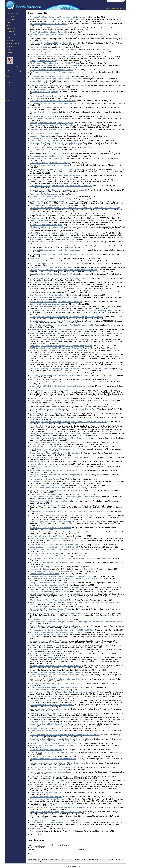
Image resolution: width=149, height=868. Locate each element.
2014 (8, 91)
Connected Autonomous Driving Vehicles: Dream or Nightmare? (53, 50)
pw (8, 104)
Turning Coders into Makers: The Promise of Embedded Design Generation (57, 57)
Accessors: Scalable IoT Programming (44, 92)
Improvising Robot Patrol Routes (42, 116)
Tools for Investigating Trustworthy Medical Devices (49, 770)
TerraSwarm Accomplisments (40, 150)
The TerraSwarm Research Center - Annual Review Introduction (53, 743)
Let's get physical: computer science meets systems (49, 635)
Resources (10, 46)
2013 (8, 94)
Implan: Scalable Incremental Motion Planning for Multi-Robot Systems (56, 175)
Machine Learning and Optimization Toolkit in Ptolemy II (50, 571)
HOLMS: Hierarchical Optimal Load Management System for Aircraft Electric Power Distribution (65, 735)
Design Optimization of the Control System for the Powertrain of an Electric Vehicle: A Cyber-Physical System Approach (74, 311)
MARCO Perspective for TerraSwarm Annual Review (49, 134)
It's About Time (35, 829)
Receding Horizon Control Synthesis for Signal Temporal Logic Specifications (58, 470)
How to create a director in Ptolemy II (43, 820)
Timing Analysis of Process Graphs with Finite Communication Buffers (55, 823)
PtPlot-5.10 (34, 398)
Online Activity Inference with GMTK (43, 494)
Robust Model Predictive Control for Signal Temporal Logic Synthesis (55, 401)
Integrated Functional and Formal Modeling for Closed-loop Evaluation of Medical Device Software (66, 578)
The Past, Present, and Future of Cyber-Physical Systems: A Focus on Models (58, 382)
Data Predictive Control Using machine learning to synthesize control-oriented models (61, 186)
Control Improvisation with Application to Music (47, 731)
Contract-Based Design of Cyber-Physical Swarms (48, 724)
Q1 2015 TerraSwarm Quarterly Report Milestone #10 (49, 390)
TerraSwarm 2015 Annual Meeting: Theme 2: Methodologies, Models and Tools (59, 250)
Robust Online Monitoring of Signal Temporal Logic (48, 291)
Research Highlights (13, 43)
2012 (8, 97)
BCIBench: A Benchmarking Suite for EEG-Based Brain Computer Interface (57, 654)
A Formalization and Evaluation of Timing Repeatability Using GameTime (56, 746)
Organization (11, 28)
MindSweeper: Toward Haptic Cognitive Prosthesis (48, 108)
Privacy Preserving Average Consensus (44, 567)
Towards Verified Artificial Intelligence (43, 32)
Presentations (11, 34)
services (9, 107)
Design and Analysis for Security (42, 722)
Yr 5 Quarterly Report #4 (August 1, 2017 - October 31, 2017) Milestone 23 (57, 28)
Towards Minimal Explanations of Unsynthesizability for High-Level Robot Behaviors (60, 776)
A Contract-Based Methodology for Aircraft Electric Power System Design (57, 666)
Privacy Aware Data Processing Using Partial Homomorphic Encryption (56, 143)
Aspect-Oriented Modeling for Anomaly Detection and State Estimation (56, 672)
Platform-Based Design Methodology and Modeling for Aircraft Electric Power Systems (61, 780)
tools (8, 113)
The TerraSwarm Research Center (42, 373)
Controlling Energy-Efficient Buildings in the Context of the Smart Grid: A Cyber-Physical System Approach (69, 511)
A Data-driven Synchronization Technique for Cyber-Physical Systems (55, 466)
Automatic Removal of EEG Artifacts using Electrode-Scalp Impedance (56, 626)
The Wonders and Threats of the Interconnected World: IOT (52, 63)
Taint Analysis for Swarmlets (40, 569)
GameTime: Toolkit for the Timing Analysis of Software (50, 592)
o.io (31, 670)
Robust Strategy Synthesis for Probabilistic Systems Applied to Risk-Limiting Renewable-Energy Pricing (68, 522)
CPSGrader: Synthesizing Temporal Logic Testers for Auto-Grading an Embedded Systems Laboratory (67, 532)
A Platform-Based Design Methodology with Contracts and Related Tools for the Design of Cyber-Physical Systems (72, 221)
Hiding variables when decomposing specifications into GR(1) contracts (56, 35)
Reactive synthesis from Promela (42, 464)
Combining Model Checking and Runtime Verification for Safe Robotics (56, 85)
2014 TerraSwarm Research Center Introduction (47, 488)
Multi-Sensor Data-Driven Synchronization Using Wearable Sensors (55, 297)
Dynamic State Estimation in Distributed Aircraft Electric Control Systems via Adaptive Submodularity (67, 713)
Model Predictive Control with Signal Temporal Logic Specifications (54, 701)
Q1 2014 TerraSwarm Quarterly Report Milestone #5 (49, 658)
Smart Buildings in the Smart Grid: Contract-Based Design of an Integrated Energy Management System (68, 422)
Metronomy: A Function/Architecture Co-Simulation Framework (53, 759)
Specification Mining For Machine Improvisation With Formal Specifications (57, 246)
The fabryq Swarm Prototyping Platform (44, 479)
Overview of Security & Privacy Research (45, 554)
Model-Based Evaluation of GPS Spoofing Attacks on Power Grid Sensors (57, 812)
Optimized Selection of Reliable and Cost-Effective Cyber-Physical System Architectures (62, 363)
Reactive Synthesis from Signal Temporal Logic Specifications (52, 405)
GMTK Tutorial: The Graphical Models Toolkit (46, 147)
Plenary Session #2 (37, 98)
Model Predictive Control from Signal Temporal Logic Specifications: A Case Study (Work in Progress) (67, 692)
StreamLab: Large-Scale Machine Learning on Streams (50, 501)
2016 (8, 85)
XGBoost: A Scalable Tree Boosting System (46, 225)
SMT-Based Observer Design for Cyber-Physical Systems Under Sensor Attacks (59, 180)
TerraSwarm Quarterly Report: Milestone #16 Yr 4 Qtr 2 (50, 163)
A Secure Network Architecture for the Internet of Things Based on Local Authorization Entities (64, 152)
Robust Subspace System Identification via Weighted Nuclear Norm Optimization (59, 587)
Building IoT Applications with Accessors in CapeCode (50, 165)
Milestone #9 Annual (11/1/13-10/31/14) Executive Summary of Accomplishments (59, 386)
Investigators (11, 16)
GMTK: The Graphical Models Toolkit (43, 380)
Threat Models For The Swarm (41, 194)
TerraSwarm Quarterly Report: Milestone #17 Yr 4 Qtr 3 (50, 156)
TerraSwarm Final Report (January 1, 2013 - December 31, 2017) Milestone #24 (59, 17)
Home (107, 8)
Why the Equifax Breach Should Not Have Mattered (49, 24)
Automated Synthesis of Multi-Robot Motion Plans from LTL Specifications (57, 438)
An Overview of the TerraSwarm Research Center (48, 197)
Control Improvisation (38, 218)
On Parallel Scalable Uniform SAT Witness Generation (50, 355)
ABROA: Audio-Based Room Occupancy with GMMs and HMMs (53, 119)
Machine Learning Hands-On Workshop (44, 574)
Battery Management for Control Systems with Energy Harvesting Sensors (57, 20)
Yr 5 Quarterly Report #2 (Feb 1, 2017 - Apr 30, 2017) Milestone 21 (54, 66)
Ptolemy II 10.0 (35, 426)
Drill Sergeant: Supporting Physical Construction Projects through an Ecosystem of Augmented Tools (67, 317)
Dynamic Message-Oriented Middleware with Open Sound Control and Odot (58, 287)
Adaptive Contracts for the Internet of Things (46, 159)
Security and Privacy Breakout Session (44, 282)
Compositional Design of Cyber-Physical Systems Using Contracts (54, 274)
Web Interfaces (35, 831)
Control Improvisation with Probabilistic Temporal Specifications (53, 201)
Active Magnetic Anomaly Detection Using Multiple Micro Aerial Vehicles (56, 237)
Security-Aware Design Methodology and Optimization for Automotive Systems (59, 306)
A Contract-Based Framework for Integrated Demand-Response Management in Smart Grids (64, 227)
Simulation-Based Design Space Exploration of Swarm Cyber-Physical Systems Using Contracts (65, 497)
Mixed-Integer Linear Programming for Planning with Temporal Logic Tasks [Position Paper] (63, 409)
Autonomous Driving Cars (39, 47)
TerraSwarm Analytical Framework (42, 619)
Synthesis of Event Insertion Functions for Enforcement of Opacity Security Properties (61, 558)
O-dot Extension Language (40, 607)
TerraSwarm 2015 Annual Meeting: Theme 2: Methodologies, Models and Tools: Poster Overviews (66, 254)
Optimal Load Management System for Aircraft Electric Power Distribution (57, 687)
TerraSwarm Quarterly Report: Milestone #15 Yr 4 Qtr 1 (50, 199)
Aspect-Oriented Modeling (39, 728)
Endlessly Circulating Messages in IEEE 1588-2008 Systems (52, 539)
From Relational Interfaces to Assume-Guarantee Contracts (52, 705)
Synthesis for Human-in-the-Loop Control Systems (48, 641)
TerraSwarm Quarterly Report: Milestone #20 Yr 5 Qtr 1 (50, 76)
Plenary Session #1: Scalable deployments (45, 96)
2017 (8, 82)
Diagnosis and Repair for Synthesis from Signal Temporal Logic (53, 125)
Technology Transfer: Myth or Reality (43, 61)
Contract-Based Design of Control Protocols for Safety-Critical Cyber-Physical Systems (62, 645)
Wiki (8, 55)
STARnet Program (13, 66)
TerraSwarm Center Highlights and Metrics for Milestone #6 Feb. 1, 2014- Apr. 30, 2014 (62, 630)
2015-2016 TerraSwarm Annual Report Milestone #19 (49, 90)
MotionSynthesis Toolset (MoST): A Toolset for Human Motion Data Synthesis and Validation (63, 594)
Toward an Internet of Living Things (43, 141)
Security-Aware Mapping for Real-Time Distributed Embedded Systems (56, 563)
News (9, 25)
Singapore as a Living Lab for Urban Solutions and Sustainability (53, 52)
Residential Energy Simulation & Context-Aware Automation (52, 752)
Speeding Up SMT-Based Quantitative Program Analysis (50, 609)
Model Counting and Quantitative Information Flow (48, 585)
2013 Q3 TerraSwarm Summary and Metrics (46, 785)
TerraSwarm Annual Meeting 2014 (42, 481)
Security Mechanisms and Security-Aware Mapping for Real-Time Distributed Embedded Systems (66, 325)
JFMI (32, 816)
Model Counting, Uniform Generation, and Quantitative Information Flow (56, 457)
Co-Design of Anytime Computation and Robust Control (50, 214)
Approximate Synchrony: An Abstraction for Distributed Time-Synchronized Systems (60, 576)
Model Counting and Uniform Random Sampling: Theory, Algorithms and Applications (61, 346)
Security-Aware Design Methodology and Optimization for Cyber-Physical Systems (60, 375)
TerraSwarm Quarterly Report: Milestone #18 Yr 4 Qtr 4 (50, 206)
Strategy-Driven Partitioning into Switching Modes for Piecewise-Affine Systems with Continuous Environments (70, 434)
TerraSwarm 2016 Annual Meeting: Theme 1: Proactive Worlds (53, 101)
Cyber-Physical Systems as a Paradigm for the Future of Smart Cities (55, 79)
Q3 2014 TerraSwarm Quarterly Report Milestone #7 (49, 600)
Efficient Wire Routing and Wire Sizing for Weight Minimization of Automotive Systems (61, 340)
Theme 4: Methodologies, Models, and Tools (46, 486)
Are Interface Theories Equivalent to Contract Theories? (50, 505)
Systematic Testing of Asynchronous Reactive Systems (50, 321)
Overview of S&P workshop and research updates (48, 304)
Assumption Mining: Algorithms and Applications (47, 536)
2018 (8, 79)
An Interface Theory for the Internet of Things (46, 258)
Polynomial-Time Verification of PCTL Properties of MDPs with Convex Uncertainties (61, 763)
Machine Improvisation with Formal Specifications (48, 709)
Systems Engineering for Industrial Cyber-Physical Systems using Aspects (57, 190)
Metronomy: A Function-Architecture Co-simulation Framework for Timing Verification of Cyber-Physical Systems (71, 516)
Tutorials (10, 52)
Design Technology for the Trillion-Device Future (47, 295)
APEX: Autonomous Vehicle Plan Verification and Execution (52, 413)
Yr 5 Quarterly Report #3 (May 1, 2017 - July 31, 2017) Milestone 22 (55, 43)
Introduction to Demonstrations (41, 136)
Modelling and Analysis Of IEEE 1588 (44, 756)
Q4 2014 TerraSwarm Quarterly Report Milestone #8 (49, 447)
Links (8, 22)
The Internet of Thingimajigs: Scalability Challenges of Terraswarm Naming (57, 490)
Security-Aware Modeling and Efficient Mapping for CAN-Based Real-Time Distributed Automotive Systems (69, 369)
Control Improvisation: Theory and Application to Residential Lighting (55, 453)
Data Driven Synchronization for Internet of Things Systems (52, 267)
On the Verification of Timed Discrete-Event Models (49, 799)
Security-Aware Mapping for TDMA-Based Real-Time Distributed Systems (57, 442)
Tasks (9, 49)
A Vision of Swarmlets (38, 462)
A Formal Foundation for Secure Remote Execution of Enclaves (53, 37)
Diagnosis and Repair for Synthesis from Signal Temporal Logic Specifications (58, 169)
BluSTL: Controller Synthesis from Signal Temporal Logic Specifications (56, 302)
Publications (121, 8)
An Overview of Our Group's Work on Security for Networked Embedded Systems (60, 549)
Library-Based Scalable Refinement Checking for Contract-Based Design (56, 649)
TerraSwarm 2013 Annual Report (42, 690)
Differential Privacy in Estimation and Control (46, 556)
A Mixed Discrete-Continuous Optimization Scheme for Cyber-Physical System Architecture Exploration (68, 233)
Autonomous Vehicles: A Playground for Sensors (48, 54)
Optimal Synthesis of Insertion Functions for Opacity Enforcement (54, 545)
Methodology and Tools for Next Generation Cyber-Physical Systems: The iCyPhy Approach (63, 270)
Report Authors (12, 40)
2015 (8, 88)
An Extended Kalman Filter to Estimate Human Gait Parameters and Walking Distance (61, 808)
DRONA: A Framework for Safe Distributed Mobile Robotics (52, 70)
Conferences (113, 8)
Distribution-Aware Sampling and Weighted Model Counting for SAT (54, 696)
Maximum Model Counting (39, 81)
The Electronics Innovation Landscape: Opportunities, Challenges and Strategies (59, 72)
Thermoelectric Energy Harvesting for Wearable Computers (52, 767)
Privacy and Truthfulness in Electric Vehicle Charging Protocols (53, 583)
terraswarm (10, 110)
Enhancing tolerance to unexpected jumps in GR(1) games (51, 123)
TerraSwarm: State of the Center (42, 138)
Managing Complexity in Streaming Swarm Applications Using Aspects (56, 263)
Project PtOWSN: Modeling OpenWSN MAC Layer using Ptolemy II (54, 449)
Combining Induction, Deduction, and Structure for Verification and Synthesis (58, 242)
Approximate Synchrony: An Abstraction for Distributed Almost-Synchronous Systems (61, 329)
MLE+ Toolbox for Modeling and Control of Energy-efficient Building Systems (58, 679)
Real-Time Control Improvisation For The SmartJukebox (50, 772)
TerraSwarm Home (13, 13)
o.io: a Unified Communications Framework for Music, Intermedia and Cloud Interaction (62, 613)
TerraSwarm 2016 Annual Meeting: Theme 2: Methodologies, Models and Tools (59, 103)
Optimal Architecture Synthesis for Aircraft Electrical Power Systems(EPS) (57, 675)
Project (9, 37)
